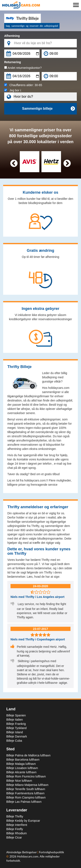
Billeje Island (15, 732)
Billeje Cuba (14, 741)
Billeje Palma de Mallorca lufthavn (28, 755)
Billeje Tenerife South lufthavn (26, 789)
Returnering (13, 62)
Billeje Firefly (15, 829)
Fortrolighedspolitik (51, 852)
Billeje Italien (15, 720)
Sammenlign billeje (48, 109)
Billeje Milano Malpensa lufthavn (27, 785)
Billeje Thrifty (15, 816)
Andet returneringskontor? (23, 68)
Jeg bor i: (13, 90)
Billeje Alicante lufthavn (21, 772)
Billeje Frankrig (16, 724)
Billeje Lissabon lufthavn (22, 768)
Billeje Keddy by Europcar (23, 821)
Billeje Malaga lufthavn (21, 764)
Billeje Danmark (17, 736)
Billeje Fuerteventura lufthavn (25, 793)
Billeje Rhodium (17, 833)
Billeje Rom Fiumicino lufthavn (26, 776)
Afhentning (12, 36)
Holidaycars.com (28, 856)
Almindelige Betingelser (22, 852)
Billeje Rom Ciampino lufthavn (26, 797)
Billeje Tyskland (16, 728)
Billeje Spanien (16, 715)
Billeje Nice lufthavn (19, 781)
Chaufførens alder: (23, 85)
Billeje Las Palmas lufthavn (24, 802)
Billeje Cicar (14, 837)
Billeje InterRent (17, 825)
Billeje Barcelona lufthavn (23, 760)
